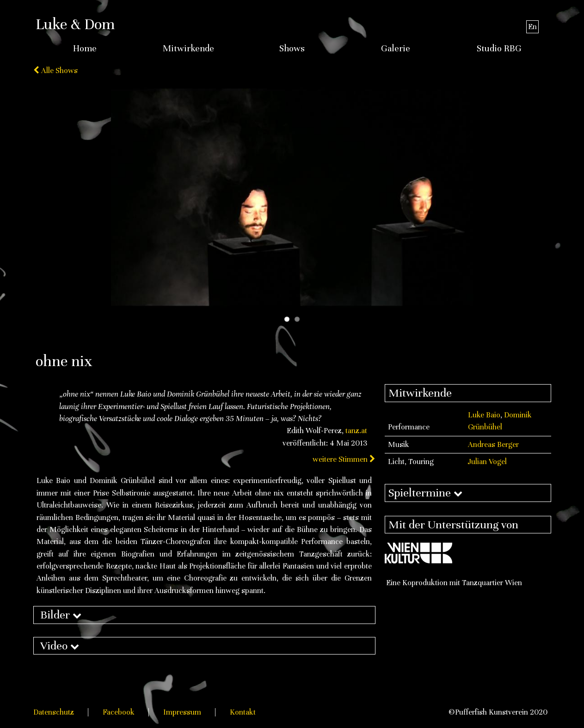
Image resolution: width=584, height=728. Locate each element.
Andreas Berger (493, 444)
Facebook (119, 712)
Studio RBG (499, 49)
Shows (292, 49)
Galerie (396, 49)
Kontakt (243, 712)
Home (85, 49)
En (532, 27)
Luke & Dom (75, 24)
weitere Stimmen (344, 459)
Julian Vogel (487, 462)
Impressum (182, 712)
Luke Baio (484, 415)
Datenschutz (54, 712)
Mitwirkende (188, 49)
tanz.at (356, 431)
